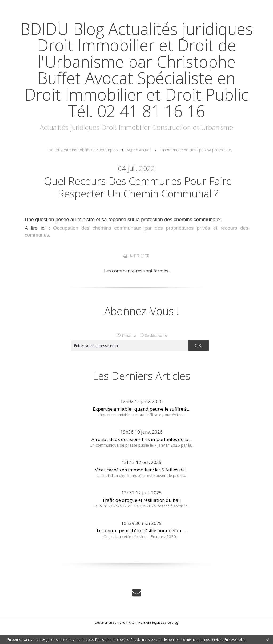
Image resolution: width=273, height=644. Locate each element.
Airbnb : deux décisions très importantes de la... (142, 456)
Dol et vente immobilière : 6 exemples (85, 166)
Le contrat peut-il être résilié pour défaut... (141, 548)
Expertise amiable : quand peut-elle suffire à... (141, 426)
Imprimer (136, 273)
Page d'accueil (138, 166)
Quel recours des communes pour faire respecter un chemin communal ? (138, 203)
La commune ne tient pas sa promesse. (194, 166)
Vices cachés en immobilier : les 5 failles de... (141, 486)
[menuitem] (87, 166)
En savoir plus (235, 640)
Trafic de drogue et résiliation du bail (142, 517)
